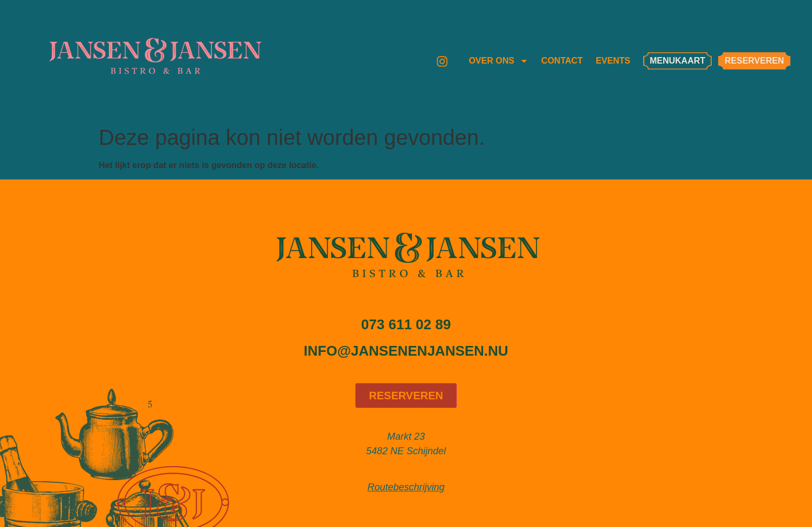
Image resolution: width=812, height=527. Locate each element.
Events (613, 61)
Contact (562, 61)
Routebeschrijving (406, 487)
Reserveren (406, 396)
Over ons (498, 61)
